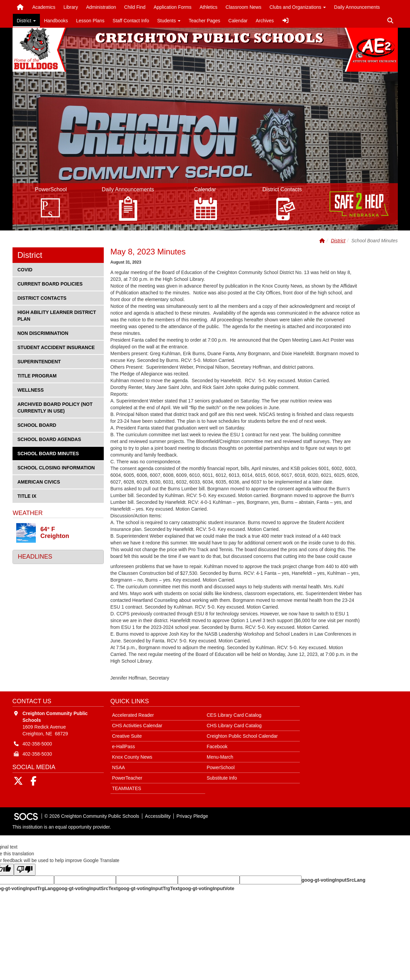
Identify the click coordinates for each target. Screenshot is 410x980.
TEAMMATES (127, 788)
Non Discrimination (43, 333)
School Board (37, 425)
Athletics (208, 7)
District (338, 241)
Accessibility (158, 816)
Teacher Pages (204, 21)
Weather (28, 513)
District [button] (27, 21)
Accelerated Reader (133, 715)
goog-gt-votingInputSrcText (87, 888)
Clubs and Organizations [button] (298, 7)
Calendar (238, 21)
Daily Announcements (357, 7)
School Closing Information (56, 467)
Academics (44, 7)
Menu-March (220, 757)
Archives (265, 21)
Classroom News (243, 7)
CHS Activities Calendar (137, 726)
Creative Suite (127, 736)
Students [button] (169, 21)
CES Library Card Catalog (234, 715)
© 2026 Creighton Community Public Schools (92, 816)
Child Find (135, 7)
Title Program (37, 375)
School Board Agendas (49, 439)
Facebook (217, 746)
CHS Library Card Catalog (234, 726)
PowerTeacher (127, 778)
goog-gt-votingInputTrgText (148, 888)
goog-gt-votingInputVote (207, 888)
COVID (29, 269)
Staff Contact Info (131, 21)
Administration (101, 7)
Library (71, 7)
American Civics (39, 481)
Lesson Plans (90, 21)
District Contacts (42, 298)
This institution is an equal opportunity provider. (62, 827)
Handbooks (56, 21)
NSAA (119, 767)
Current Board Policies (50, 283)
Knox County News (132, 757)
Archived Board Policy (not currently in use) (55, 407)
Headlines (35, 557)
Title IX (29, 496)
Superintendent (39, 361)
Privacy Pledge (192, 816)
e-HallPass (124, 746)
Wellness (31, 389)
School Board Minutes (48, 453)
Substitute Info (222, 778)
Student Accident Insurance (56, 347)
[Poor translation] (25, 870)
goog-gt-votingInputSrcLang (333, 880)
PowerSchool (221, 767)
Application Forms (172, 7)
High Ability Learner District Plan (57, 315)
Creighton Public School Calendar (242, 736)
